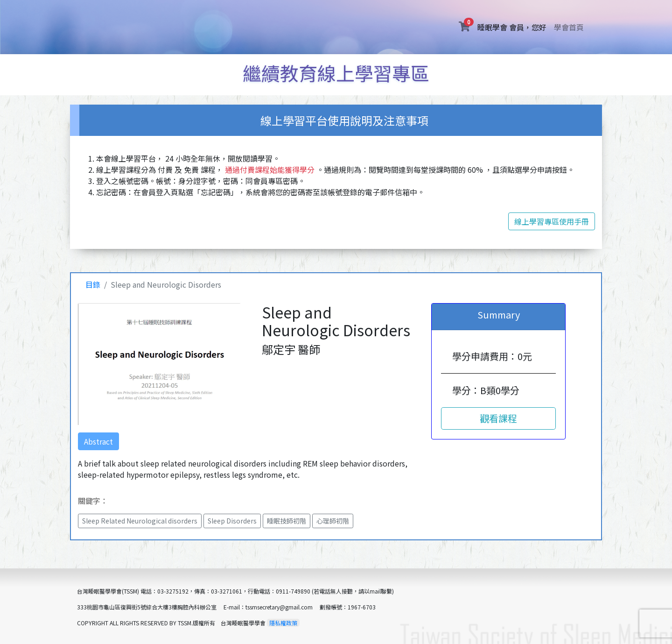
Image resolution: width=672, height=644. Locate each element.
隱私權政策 (283, 623)
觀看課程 (498, 418)
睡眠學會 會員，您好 (514, 27)
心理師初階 (333, 521)
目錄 (93, 284)
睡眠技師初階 (287, 521)
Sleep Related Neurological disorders (140, 521)
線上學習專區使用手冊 (552, 221)
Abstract (98, 441)
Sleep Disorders (232, 521)
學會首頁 (569, 27)
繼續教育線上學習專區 (336, 73)
